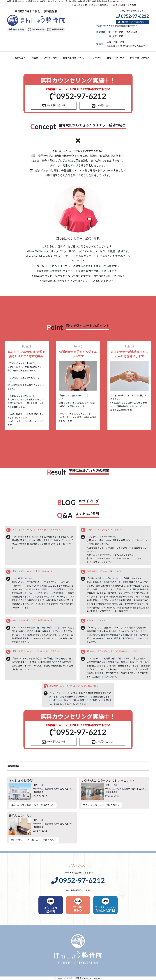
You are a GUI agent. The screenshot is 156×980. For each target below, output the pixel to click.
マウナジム (96, 58)
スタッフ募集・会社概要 (123, 5)
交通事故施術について (74, 58)
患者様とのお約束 (99, 5)
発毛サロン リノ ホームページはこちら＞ (34, 840)
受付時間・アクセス (140, 58)
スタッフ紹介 (50, 58)
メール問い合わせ (54, 106)
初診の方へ (20, 58)
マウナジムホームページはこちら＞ (101, 805)
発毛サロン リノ (116, 58)
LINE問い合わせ (102, 106)
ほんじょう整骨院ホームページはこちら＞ (32, 805)
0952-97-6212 (78, 96)
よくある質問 (79, 5)
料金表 (35, 58)
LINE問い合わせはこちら (131, 22)
